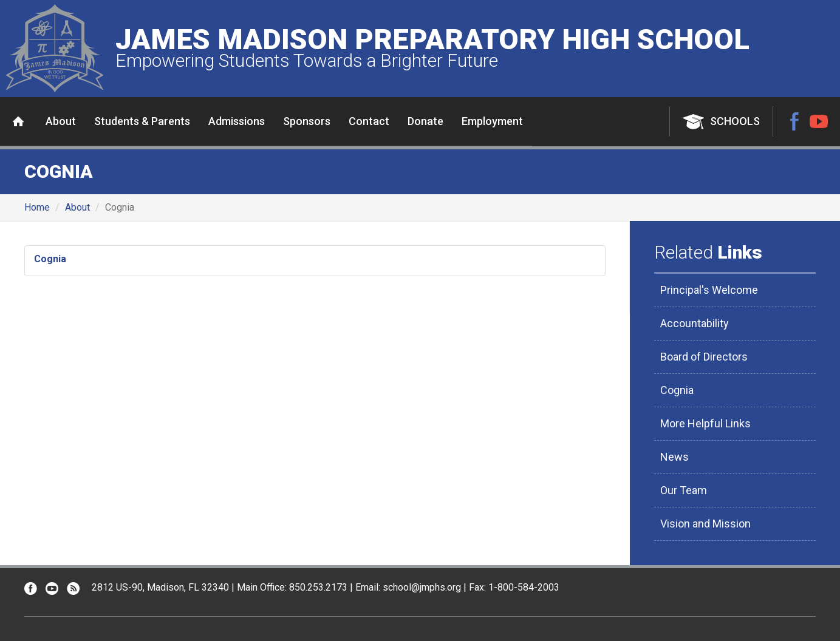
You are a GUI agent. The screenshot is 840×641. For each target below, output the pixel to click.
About (61, 121)
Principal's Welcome (709, 290)
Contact (369, 121)
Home (18, 121)
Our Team (684, 490)
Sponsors (307, 121)
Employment (492, 121)
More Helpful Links (705, 423)
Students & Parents (142, 121)
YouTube (819, 121)
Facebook (794, 121)
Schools (735, 121)
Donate (425, 121)
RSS (73, 588)
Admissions (237, 121)
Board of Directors (704, 357)
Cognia (50, 259)
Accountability (695, 323)
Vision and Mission (705, 524)
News (674, 457)
